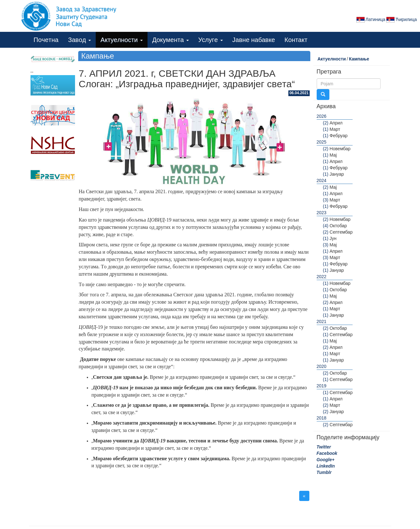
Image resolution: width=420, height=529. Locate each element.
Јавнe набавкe (254, 40)
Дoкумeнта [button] (171, 40)
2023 (322, 213)
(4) (326, 226)
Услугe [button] (211, 40)
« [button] (304, 496)
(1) (326, 129)
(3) (326, 200)
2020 (322, 366)
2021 (322, 321)
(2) (326, 123)
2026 (322, 116)
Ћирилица (401, 20)
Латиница (370, 20)
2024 (322, 180)
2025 (322, 142)
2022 (322, 277)
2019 (322, 386)
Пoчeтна (46, 40)
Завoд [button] (79, 40)
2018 (322, 418)
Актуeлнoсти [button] (122, 40)
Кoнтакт (296, 40)
